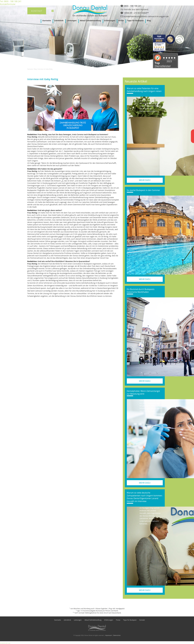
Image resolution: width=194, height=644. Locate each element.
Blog (149, 20)
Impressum (109, 635)
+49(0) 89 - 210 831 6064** (136, 13)
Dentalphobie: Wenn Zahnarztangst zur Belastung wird (143, 392)
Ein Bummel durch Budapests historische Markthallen (141, 291)
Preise (121, 20)
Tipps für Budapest (135, 20)
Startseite (47, 20)
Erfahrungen (110, 20)
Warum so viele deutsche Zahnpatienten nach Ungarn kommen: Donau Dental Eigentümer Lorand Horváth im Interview (145, 497)
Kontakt (37, 11)
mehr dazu (145, 180)
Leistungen (72, 20)
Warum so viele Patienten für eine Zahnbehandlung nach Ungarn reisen (144, 90)
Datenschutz (117, 635)
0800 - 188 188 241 (133, 6)
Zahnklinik (59, 20)
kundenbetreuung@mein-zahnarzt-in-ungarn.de (146, 16)
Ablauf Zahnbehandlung (90, 20)
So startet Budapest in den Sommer (143, 190)
